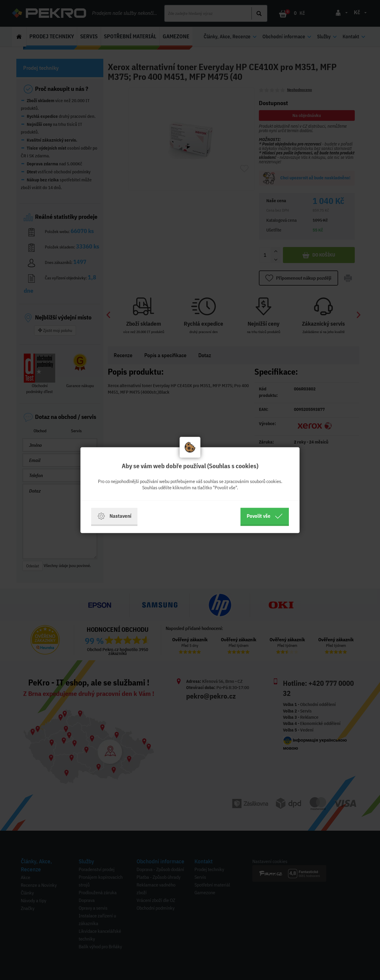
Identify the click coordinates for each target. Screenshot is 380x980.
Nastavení (114, 516)
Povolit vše (265, 516)
